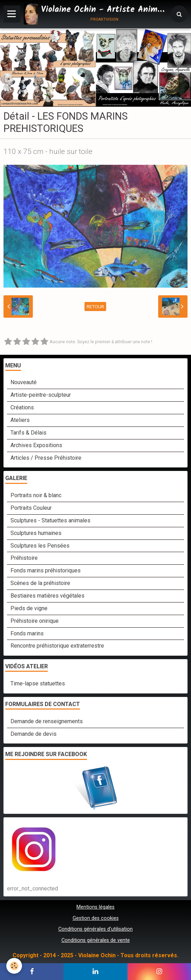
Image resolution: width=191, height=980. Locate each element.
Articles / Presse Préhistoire (46, 458)
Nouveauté (24, 382)
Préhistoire (24, 558)
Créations (22, 407)
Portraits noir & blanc (36, 495)
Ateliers (20, 420)
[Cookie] (14, 966)
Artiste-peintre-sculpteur (41, 395)
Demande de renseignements (47, 721)
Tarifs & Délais (28, 433)
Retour (95, 306)
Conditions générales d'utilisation (95, 929)
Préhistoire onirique (35, 621)
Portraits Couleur (31, 508)
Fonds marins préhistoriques (46, 570)
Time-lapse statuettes (38, 683)
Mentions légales (95, 907)
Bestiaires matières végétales (47, 596)
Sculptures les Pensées (40, 546)
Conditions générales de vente (96, 940)
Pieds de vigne (29, 608)
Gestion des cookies (96, 918)
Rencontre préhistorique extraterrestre (57, 646)
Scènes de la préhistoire (40, 583)
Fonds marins (27, 633)
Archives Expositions (36, 445)
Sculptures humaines (36, 533)
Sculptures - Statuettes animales (50, 520)
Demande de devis (34, 734)
